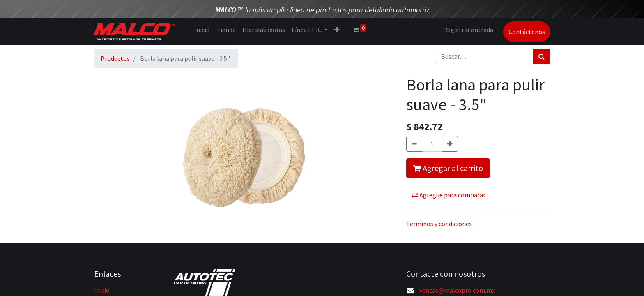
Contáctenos (526, 32)
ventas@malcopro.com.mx (457, 290)
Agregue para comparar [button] (448, 195)
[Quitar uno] (414, 144)
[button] (337, 30)
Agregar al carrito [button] (448, 168)
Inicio (102, 290)
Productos (115, 58)
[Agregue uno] (450, 144)
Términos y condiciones (439, 224)
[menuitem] (202, 30)
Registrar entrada (468, 30)
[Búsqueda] (542, 56)
